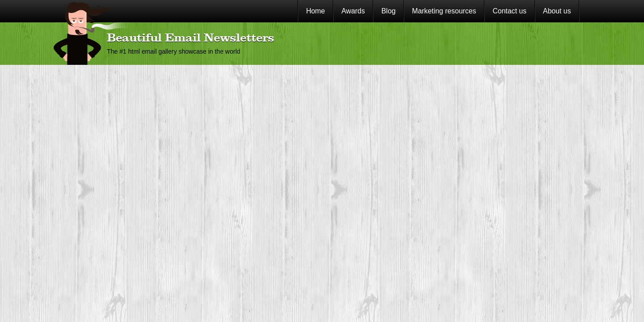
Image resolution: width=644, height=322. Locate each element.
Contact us (510, 11)
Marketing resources (444, 11)
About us (557, 11)
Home (315, 11)
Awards (353, 11)
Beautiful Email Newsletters (191, 38)
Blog (389, 11)
